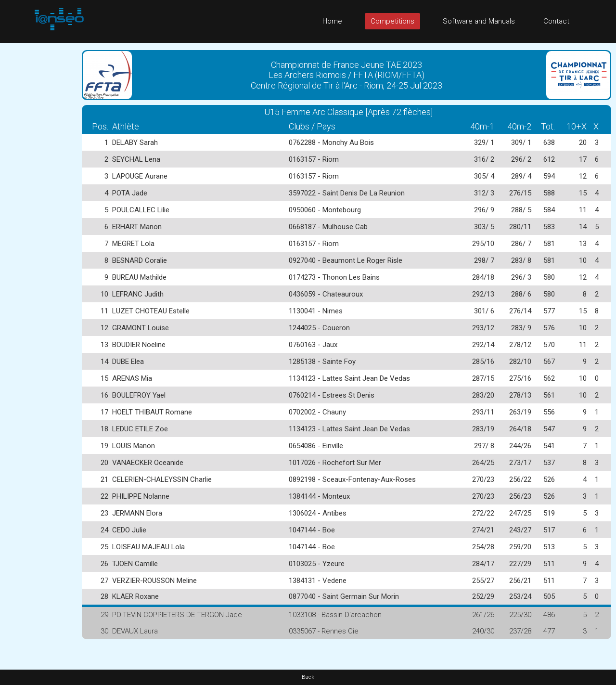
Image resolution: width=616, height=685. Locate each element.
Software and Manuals (479, 21)
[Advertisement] (38, 187)
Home (332, 21)
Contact (556, 21)
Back (308, 677)
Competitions (392, 21)
